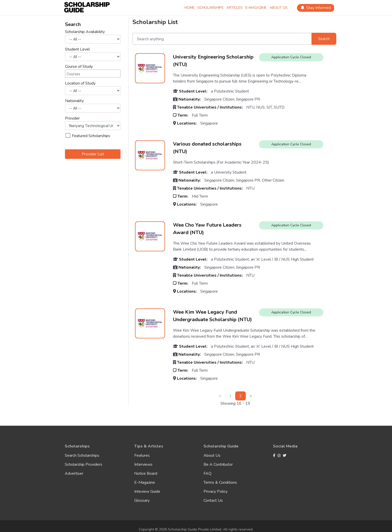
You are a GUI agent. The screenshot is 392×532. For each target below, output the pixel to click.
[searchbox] (91, 74)
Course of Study (79, 67)
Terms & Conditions (220, 482)
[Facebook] (275, 456)
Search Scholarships (82, 455)
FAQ (207, 473)
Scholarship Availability (85, 32)
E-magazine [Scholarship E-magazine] (256, 8)
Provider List (93, 154)
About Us (212, 455)
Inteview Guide (147, 491)
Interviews (143, 464)
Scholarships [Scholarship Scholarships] (210, 8)
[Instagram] (280, 456)
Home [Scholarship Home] (189, 8)
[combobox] (93, 74)
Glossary (142, 500)
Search (324, 39)
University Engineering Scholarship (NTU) (213, 61)
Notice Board (146, 473)
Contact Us (213, 500)
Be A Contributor (218, 464)
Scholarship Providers (83, 464)
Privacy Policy (215, 491)
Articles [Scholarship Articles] (234, 8)
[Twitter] (284, 456)
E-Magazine (145, 482)
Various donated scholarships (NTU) (207, 148)
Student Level (77, 49)
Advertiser (74, 473)
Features (142, 455)
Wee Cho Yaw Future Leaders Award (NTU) (207, 229)
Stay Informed (316, 8)
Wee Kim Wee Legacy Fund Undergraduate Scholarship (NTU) (212, 316)
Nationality (74, 101)
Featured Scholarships (88, 136)
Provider (72, 118)
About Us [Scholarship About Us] (278, 8)
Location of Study (80, 83)
